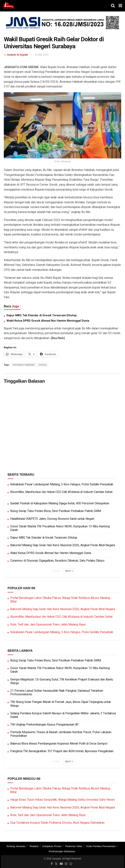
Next (69, 571)
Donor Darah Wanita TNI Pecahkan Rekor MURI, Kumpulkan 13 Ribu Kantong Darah (60, 528)
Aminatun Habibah (24, 365)
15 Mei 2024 (42, 55)
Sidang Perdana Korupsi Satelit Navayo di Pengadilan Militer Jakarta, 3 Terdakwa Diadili (63, 715)
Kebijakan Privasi (52, 846)
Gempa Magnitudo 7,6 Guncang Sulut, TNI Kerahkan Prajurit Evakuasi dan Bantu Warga (62, 681)
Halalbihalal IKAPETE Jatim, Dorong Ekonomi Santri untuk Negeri (52, 519)
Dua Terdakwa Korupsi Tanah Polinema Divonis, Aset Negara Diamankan (57, 823)
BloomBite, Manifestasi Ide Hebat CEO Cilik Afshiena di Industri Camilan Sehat (61, 492)
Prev (56, 571)
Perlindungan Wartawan (62, 851)
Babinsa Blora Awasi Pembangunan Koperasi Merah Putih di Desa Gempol (59, 744)
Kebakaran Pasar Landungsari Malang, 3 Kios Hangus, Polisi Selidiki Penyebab (62, 484)
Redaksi (34, 846)
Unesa (43, 365)
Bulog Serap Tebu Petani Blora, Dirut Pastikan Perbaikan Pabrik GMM (56, 511)
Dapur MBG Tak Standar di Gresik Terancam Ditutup (42, 315)
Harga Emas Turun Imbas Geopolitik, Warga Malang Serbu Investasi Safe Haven (62, 800)
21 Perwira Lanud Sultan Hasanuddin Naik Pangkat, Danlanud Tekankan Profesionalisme (57, 693)
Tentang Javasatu (16, 846)
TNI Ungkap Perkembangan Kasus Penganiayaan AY (44, 725)
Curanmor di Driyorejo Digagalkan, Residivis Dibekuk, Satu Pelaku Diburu (57, 561)
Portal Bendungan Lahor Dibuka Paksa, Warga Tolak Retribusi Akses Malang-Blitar (61, 600)
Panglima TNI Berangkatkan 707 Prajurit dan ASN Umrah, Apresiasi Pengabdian (62, 751)
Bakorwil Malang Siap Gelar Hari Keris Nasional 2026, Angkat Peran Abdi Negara (63, 545)
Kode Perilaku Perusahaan (101, 846)
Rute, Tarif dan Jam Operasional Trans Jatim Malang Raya (48, 625)
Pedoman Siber (74, 846)
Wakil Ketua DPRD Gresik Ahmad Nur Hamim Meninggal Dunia (48, 321)
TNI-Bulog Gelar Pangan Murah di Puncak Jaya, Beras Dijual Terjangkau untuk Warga (61, 704)
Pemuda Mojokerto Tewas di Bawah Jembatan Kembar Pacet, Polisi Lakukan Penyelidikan (61, 734)
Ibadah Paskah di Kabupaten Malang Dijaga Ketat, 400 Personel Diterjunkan (60, 503)
